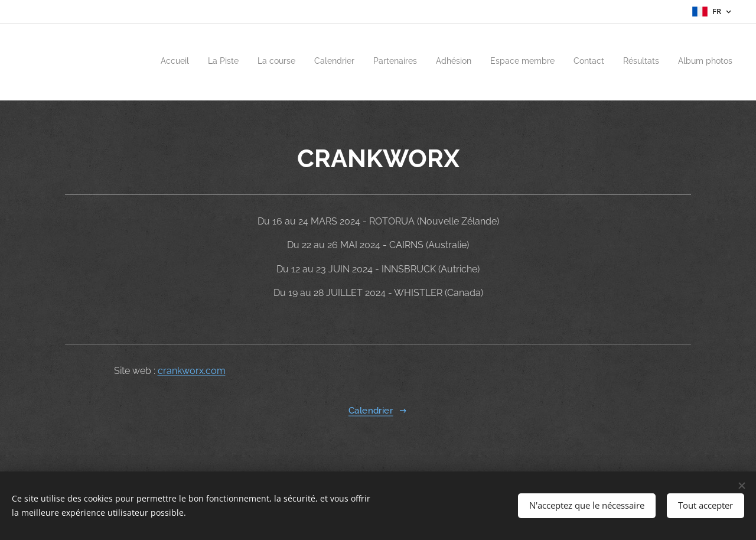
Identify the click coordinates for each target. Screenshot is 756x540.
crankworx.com (192, 371)
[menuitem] (566, 62)
